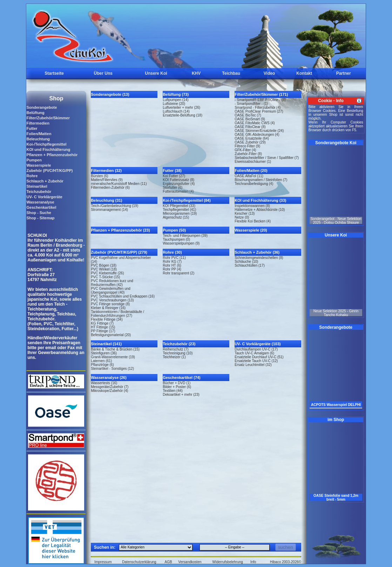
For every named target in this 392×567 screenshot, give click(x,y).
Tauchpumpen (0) (176, 239)
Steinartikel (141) (106, 344)
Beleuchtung (38, 139)
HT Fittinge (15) (103, 327)
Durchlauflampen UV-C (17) (256, 349)
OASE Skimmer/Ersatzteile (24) (259, 131)
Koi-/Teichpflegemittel (46, 144)
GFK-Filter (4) (245, 150)
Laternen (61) (101, 361)
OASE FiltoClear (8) (250, 127)
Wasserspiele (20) (251, 230)
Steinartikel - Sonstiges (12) (112, 369)
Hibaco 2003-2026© (286, 562)
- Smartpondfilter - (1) (251, 104)
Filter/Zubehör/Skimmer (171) (261, 94)
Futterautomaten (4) (178, 191)
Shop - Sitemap (40, 218)
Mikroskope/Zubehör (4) (109, 391)
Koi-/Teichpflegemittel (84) (187, 200)
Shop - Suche (39, 213)
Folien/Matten (39, 134)
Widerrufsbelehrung (228, 562)
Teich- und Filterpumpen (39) (185, 236)
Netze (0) (242, 217)
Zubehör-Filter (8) (248, 154)
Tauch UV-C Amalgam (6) (254, 353)
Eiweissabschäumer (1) (253, 162)
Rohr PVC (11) (174, 258)
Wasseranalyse (40, 202)
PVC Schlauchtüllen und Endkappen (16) (123, 296)
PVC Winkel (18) (104, 269)
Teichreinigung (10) (178, 353)
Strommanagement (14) (109, 210)
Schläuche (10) (246, 262)
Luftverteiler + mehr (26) (181, 108)
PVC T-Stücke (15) (105, 277)
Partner (344, 73)
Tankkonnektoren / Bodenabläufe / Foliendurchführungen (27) (117, 314)
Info (253, 562)
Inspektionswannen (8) (252, 206)
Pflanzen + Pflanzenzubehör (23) (120, 230)
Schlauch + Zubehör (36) (257, 252)
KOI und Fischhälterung (48, 149)
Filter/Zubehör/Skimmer (48, 118)
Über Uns (103, 73)
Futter (32, 128)
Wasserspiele (39, 165)
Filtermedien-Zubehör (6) (110, 188)
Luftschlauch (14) (176, 111)
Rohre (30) (172, 252)
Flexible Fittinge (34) (107, 319)
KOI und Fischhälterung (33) (260, 200)
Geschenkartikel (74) (182, 378)
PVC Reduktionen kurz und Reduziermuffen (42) (112, 283)
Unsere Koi (156, 73)
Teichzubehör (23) (179, 344)
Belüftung (35, 113)
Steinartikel (37, 186)
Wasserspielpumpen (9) (181, 243)
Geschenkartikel (41, 207)
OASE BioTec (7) (248, 115)
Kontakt (304, 73)
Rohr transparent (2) (178, 273)
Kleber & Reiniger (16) (108, 308)
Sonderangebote (42, 107)
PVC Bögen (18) (104, 265)
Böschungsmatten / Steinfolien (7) (261, 180)
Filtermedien (38, 123)
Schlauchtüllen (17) (250, 265)
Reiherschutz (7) (175, 349)
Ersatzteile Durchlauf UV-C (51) (259, 357)
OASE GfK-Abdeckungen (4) (257, 135)
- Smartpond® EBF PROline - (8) (260, 100)
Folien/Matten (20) (251, 171)
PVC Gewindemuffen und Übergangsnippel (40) (111, 291)
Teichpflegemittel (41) (179, 210)
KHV (196, 73)
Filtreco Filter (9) (247, 146)
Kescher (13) (245, 214)
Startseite (54, 73)
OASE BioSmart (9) (250, 119)
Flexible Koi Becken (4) (253, 221)
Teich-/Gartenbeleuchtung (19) (114, 206)
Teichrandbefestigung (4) (254, 184)
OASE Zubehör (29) (250, 142)
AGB (168, 562)
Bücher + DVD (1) (177, 383)
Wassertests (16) (104, 383)
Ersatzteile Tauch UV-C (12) (256, 361)
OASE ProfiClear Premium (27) (259, 111)
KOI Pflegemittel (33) (179, 206)
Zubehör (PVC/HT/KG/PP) (49, 171)
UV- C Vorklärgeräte (44, 197)
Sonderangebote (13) (110, 94)
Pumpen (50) (174, 230)
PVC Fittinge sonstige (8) (110, 304)
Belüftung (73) (176, 94)
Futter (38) (172, 171)
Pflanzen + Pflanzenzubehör (52, 155)
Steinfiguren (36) (104, 353)
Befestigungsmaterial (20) (111, 335)
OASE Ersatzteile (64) (252, 138)
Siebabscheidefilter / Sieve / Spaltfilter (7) (267, 158)
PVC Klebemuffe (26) (107, 273)
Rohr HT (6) (172, 265)
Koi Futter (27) (174, 176)
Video (269, 73)
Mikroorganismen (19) (180, 214)
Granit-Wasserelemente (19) (113, 357)
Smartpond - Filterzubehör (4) (258, 108)
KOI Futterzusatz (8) (178, 180)
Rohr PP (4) (172, 269)
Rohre (32, 176)
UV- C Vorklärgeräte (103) (258, 344)
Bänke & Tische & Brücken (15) (115, 349)
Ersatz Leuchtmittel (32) (253, 365)
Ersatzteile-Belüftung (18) (183, 115)
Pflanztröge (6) (102, 365)
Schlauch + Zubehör (45, 181)
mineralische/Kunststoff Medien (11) (119, 184)
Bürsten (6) (99, 176)
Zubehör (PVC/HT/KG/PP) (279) (119, 252)
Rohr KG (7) (172, 262)
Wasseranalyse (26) (109, 378)
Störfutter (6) (173, 188)
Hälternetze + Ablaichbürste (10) (260, 210)
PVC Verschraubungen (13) (112, 300)
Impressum (103, 562)
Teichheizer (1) (174, 357)
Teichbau (231, 73)
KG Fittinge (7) (102, 323)
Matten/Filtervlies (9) (107, 180)
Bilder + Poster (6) (177, 387)
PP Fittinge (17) (103, 331)
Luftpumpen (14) (175, 100)
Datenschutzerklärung (139, 562)
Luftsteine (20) (174, 104)
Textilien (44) (173, 391)
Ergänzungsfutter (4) (179, 184)
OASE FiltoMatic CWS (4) (255, 123)
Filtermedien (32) (106, 171)
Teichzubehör (39, 192)
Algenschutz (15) (176, 217)
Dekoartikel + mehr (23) (181, 395)
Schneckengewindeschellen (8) (259, 258)
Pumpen (34, 160)
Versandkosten (190, 562)
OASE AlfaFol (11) (249, 176)
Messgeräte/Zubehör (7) (110, 387)
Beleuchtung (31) (106, 200)
